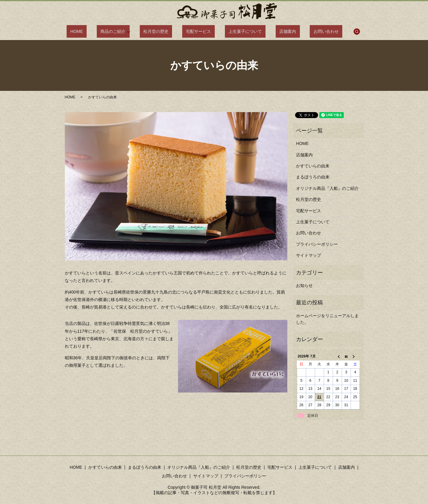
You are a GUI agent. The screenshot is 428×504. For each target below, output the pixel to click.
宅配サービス (200, 31)
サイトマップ (309, 255)
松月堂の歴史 (165, 31)
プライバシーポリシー (317, 244)
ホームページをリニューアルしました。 (327, 319)
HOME (97, 31)
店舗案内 (275, 31)
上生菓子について (240, 31)
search (333, 31)
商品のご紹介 (126, 31)
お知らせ (304, 285)
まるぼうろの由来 (313, 177)
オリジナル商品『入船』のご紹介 (327, 188)
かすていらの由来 (313, 166)
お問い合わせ (306, 31)
